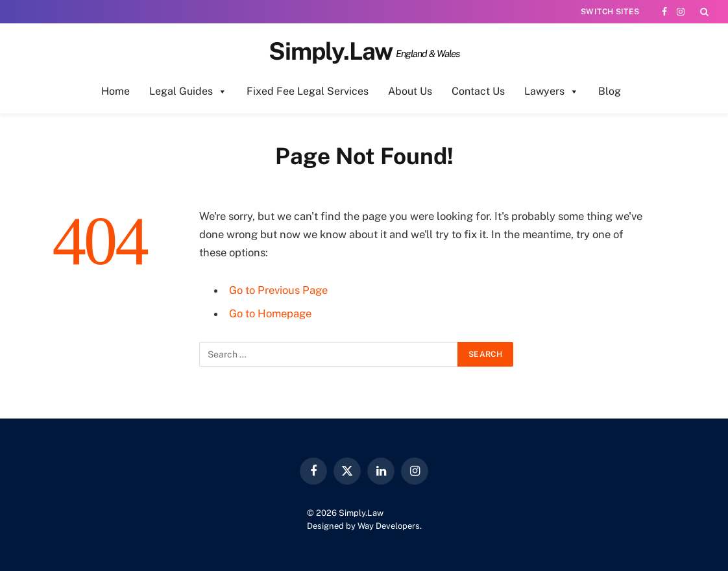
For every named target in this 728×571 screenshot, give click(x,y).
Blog (610, 91)
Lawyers (552, 91)
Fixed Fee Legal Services (308, 91)
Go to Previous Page (278, 290)
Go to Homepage (270, 313)
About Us (410, 91)
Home (115, 91)
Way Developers (389, 526)
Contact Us (478, 91)
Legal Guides (188, 91)
